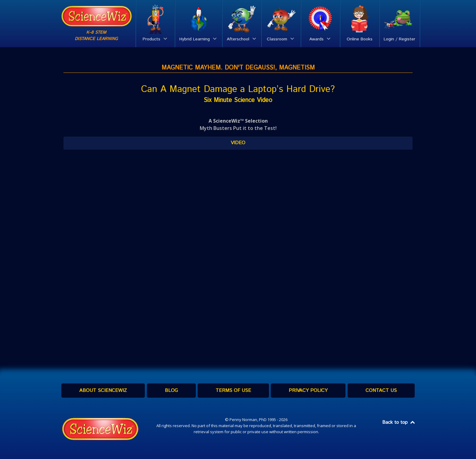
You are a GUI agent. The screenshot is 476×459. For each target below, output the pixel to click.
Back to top (399, 422)
